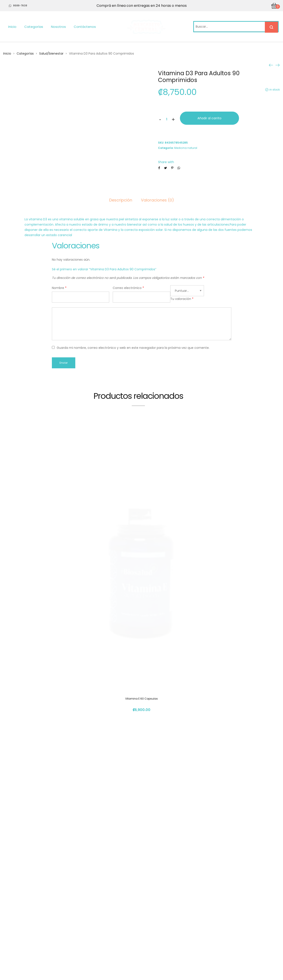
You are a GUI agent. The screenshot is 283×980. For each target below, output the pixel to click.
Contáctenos (85, 27)
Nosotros (58, 27)
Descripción (121, 200)
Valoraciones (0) (157, 200)
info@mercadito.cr (213, 932)
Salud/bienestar (51, 53)
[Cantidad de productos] (167, 119)
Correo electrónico (128, 288)
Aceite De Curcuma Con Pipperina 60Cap (142, 752)
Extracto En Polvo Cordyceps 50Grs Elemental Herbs (142, 655)
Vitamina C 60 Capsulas (141, 848)
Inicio (12, 27)
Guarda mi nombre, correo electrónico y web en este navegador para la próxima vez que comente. (133, 348)
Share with (166, 162)
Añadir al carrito (209, 118)
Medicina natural (186, 148)
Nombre (59, 288)
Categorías (34, 27)
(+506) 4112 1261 (211, 924)
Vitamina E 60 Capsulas (141, 487)
